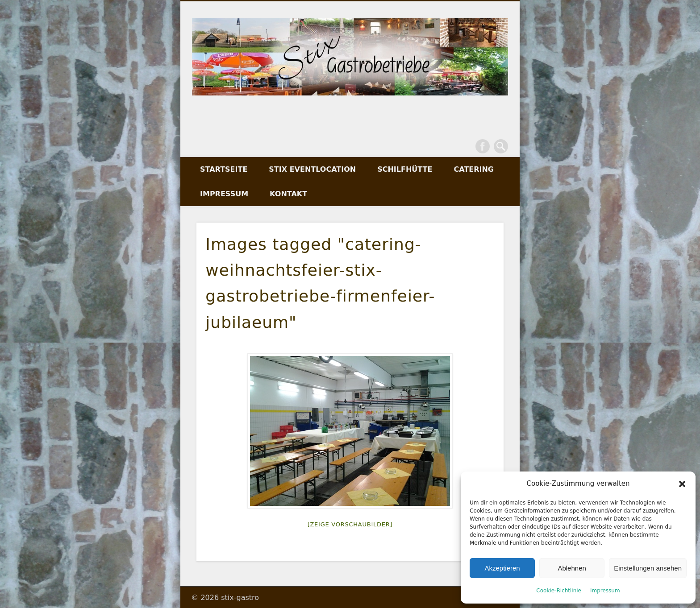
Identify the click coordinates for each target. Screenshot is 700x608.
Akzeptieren (502, 568)
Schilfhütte (405, 169)
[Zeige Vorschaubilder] (350, 524)
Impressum (605, 591)
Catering (474, 169)
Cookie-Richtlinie (559, 591)
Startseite (224, 169)
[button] (682, 484)
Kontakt (288, 194)
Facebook (483, 146)
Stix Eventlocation (312, 169)
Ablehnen (572, 568)
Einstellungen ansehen (648, 568)
